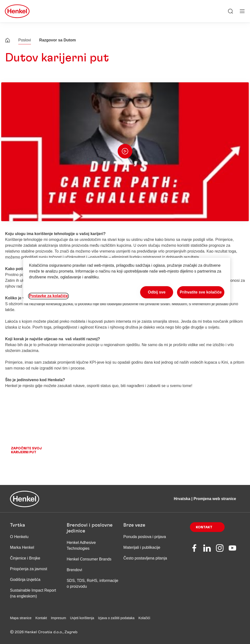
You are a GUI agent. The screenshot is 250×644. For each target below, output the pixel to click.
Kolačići (144, 618)
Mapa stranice (21, 618)
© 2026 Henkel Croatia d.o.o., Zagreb (44, 632)
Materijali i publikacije (142, 547)
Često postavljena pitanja (145, 558)
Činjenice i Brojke (25, 558)
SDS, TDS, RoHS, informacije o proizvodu (92, 583)
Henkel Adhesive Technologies (81, 545)
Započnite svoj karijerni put (26, 450)
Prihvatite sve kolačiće (201, 292)
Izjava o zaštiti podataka (116, 618)
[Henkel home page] (8, 41)
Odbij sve (157, 292)
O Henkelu (19, 537)
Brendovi (74, 570)
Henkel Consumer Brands (89, 559)
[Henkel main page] (17, 11)
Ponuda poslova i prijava (145, 537)
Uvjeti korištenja (82, 618)
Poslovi (25, 40)
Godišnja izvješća (25, 580)
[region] (127, 280)
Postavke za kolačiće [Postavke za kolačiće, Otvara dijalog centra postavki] (48, 296)
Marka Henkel (22, 547)
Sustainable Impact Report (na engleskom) (33, 593)
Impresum (58, 618)
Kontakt (204, 527)
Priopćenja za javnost (29, 569)
